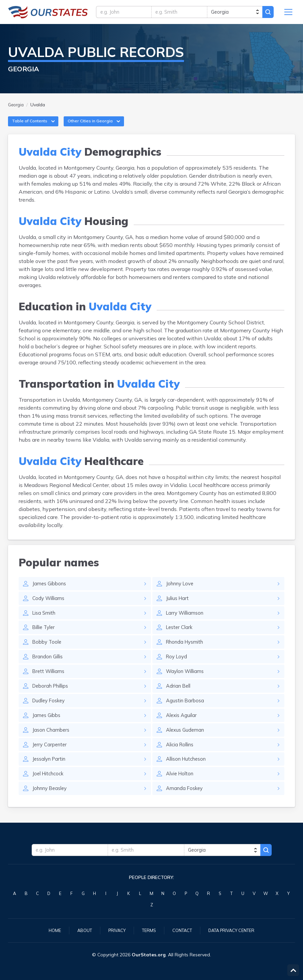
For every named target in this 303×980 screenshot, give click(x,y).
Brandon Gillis (49, 668)
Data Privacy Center (236, 930)
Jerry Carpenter (51, 760)
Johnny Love (181, 591)
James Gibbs (48, 729)
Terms (147, 930)
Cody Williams (50, 606)
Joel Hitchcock (50, 790)
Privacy (114, 930)
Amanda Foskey (186, 806)
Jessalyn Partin (51, 775)
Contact (182, 930)
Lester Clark (181, 637)
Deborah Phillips (53, 698)
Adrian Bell (179, 698)
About (79, 930)
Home (48, 930)
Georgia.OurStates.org (48, 13)
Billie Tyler (45, 637)
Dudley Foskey (50, 714)
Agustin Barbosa (186, 714)
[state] (233, 13)
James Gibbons (51, 591)
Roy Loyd (177, 668)
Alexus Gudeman (187, 744)
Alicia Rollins (182, 760)
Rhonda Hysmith (187, 652)
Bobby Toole (48, 652)
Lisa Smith (45, 622)
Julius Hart (178, 606)
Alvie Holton (181, 790)
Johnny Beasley (52, 806)
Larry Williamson (187, 622)
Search (267, 13)
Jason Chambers (52, 744)
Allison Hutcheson (188, 775)
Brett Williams (50, 683)
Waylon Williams (187, 683)
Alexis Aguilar (183, 729)
